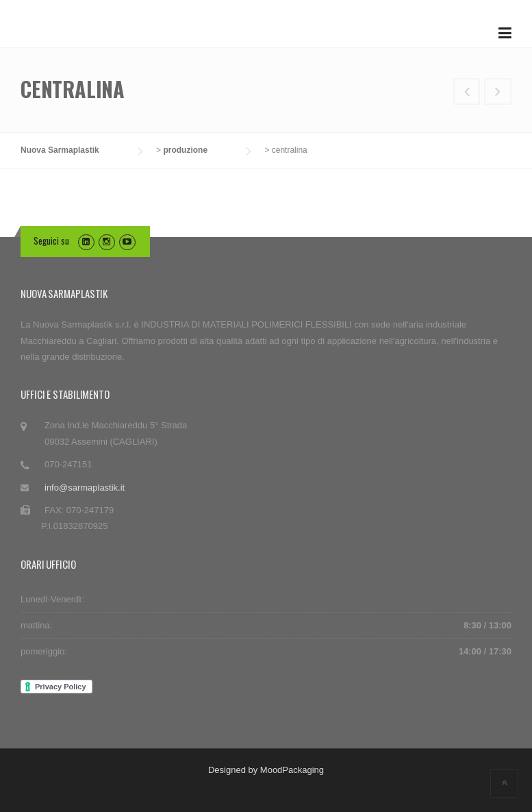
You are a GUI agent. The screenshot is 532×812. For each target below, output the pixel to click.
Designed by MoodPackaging (266, 770)
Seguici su (51, 241)
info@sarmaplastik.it (85, 488)
